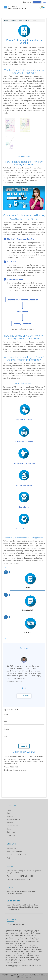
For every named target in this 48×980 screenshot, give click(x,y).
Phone (6, 729)
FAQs (9, 858)
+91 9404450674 (18, 876)
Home (9, 810)
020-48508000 (28, 2)
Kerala (9, 907)
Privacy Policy (12, 848)
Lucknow (15, 907)
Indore (9, 905)
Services (10, 823)
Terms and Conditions (14, 852)
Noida (36, 907)
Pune (9, 891)
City (6, 737)
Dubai (31, 907)
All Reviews (24, 696)
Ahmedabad (21, 891)
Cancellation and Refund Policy (17, 855)
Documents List (12, 826)
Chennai (15, 905)
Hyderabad (18, 894)
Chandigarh (29, 905)
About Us (10, 816)
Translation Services (14, 819)
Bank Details (11, 832)
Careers (10, 829)
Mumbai (29, 891)
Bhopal (22, 907)
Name (6, 722)
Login (44, 2)
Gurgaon (37, 905)
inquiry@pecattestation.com (21, 879)
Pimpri (14, 891)
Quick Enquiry (37, 2)
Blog (8, 813)
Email (6, 714)
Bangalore (10, 894)
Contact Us (11, 835)
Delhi (34, 891)
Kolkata (21, 905)
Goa (27, 907)
